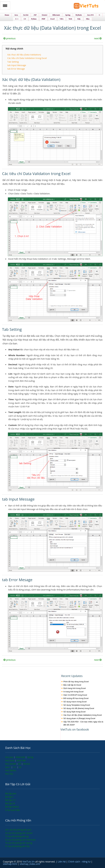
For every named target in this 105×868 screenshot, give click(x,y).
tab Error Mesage (16, 69)
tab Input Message (17, 65)
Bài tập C (9, 797)
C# (20, 767)
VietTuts (86, 6)
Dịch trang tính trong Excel (75, 688)
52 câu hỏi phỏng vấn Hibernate (20, 840)
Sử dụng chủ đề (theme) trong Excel (79, 708)
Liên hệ (62, 862)
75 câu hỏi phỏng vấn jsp (17, 836)
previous (10, 38)
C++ (15, 767)
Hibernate (20, 757)
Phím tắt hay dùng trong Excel (76, 682)
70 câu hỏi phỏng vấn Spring (19, 843)
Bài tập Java (11, 793)
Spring (30, 757)
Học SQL (9, 774)
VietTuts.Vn (29, 862)
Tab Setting (13, 62)
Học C (8, 767)
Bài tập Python (12, 807)
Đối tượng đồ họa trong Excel (76, 698)
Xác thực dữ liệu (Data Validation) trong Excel (83, 715)
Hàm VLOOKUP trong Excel (75, 695)
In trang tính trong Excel (73, 692)
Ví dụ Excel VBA (12, 810)
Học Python (11, 770)
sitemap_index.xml (30, 864)
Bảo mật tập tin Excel (72, 685)
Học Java (10, 757)
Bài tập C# (10, 803)
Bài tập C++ (11, 800)
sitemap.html (10, 864)
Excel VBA (21, 760)
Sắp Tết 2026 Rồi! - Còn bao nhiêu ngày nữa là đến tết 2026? (83, 723)
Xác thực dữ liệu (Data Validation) (24, 55)
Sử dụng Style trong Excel (74, 712)
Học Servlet (11, 764)
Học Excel (10, 760)
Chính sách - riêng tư (80, 862)
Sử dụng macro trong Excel (75, 702)
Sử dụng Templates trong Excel (77, 705)
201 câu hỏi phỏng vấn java (18, 830)
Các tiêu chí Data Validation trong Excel (27, 58)
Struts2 (27, 764)
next (98, 38)
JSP (20, 764)
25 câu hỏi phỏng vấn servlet (19, 833)
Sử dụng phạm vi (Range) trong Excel (79, 718)
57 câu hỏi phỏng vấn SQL (18, 846)
